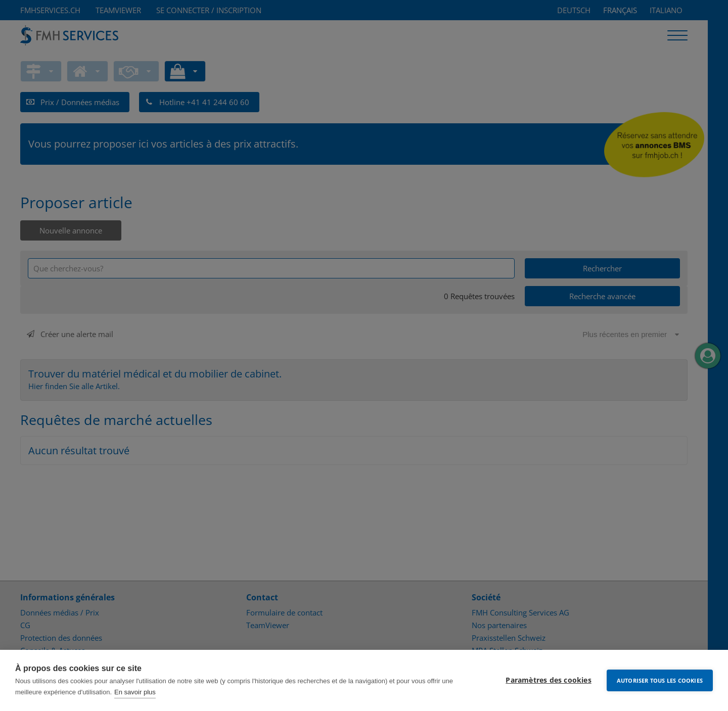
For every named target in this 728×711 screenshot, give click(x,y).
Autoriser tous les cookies (660, 680)
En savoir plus (135, 692)
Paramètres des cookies (548, 680)
